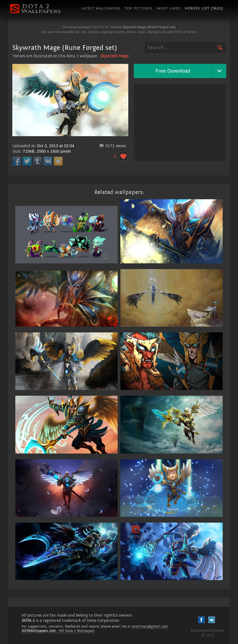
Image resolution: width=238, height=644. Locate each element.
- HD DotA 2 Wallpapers (58, 631)
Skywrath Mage (114, 56)
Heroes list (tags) (204, 8)
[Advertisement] (180, 123)
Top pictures (139, 8)
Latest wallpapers (101, 8)
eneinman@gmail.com (150, 626)
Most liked (169, 8)
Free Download (173, 71)
